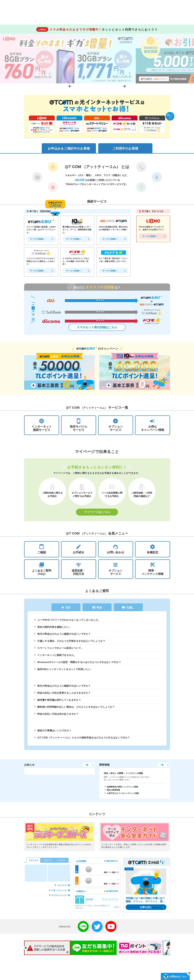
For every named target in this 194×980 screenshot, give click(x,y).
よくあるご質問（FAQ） (42, 569)
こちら (113, 781)
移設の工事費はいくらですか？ (54, 732)
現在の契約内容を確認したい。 (54, 628)
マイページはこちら (97, 513)
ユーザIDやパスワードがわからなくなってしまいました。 (69, 620)
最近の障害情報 (113, 792)
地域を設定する (112, 863)
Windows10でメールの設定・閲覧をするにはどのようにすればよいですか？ (79, 663)
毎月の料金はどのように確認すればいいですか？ (64, 635)
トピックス (33, 862)
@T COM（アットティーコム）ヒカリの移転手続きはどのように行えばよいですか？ (84, 739)
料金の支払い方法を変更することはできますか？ (64, 694)
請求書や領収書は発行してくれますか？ (59, 701)
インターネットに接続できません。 (57, 656)
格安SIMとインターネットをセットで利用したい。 (65, 670)
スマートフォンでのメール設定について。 (60, 649)
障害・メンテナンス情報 (153, 569)
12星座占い (81, 893)
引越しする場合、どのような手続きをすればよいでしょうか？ (71, 642)
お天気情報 (81, 863)
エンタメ (61, 862)
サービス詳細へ (37, 239)
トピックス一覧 (63, 887)
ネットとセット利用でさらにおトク (95, 30)
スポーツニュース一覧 (61, 892)
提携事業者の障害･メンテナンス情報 (122, 788)
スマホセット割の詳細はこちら (97, 328)
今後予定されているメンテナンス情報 (123, 795)
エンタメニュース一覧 (61, 897)
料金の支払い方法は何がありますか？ (58, 715)
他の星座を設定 (112, 893)
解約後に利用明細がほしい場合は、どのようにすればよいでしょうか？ (76, 708)
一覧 (86, 766)
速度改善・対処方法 (79, 569)
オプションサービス (116, 569)
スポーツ (47, 862)
